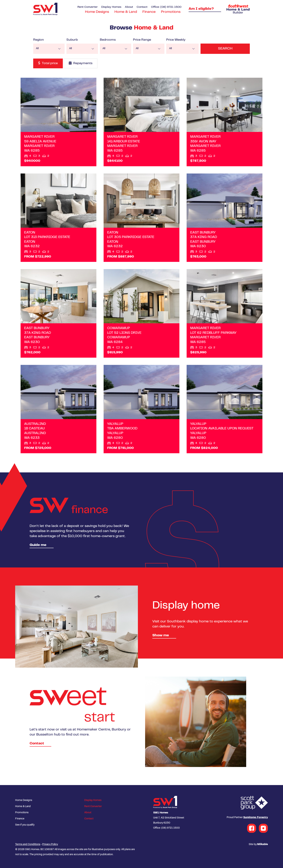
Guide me (38, 545)
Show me (161, 636)
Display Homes (111, 7)
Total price (48, 63)
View (58, 122)
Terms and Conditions (28, 845)
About (129, 7)
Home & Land (126, 12)
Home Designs (97, 12)
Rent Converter (88, 7)
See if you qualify (25, 825)
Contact (142, 7)
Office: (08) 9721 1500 (166, 7)
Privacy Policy (50, 845)
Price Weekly (179, 40)
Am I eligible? (201, 9)
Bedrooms (109, 40)
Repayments (81, 63)
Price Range (144, 40)
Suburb (73, 40)
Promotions (171, 12)
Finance (149, 12)
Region (39, 40)
